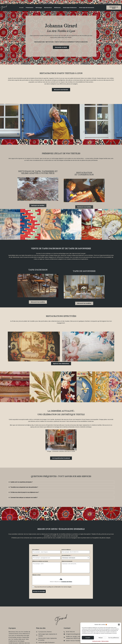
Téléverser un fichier (36, 575)
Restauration (48, 8)
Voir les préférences (114, 638)
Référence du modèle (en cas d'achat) (40, 561)
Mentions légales (105, 641)
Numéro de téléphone (66, 550)
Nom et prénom (36, 550)
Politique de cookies (96, 641)
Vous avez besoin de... (67, 555)
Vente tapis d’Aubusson (70, 8)
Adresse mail (35, 555)
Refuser (101, 638)
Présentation (30, 8)
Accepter (88, 638)
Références (57, 8)
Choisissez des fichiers (67, 582)
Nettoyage (39, 8)
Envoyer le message (39, 591)
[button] (119, 625)
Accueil (21, 8)
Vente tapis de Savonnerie (87, 8)
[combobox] (76, 558)
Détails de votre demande (67, 561)
